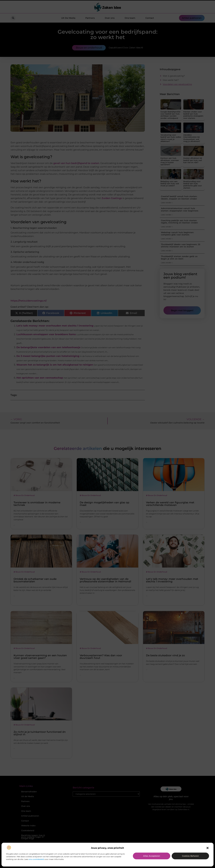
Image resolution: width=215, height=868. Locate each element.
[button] (208, 848)
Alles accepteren (152, 856)
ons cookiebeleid (36, 859)
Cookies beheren (190, 856)
